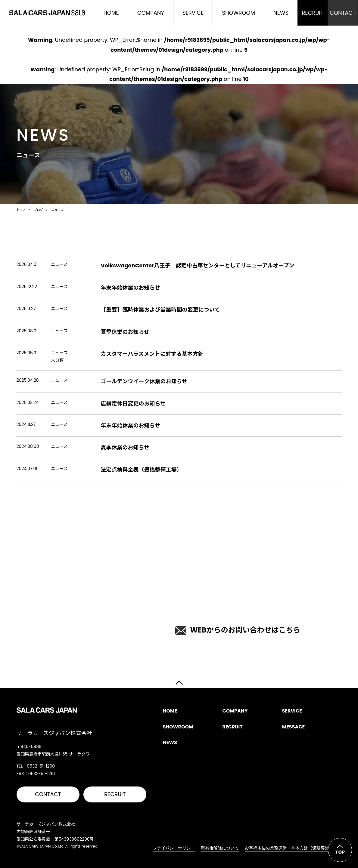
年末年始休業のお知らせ (131, 288)
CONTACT (48, 794)
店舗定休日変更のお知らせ (133, 403)
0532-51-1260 (95, 625)
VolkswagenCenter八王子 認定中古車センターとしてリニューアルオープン (198, 265)
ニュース (59, 264)
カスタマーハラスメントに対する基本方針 (152, 354)
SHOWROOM (238, 13)
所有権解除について (220, 848)
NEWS (281, 13)
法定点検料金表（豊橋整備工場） (142, 470)
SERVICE (193, 13)
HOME (111, 13)
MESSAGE (293, 727)
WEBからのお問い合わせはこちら (238, 630)
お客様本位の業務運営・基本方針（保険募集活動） (293, 848)
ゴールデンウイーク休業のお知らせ (144, 381)
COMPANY (151, 13)
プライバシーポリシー (174, 848)
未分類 (58, 360)
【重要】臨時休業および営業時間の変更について (160, 310)
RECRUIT (115, 794)
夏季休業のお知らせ (125, 332)
